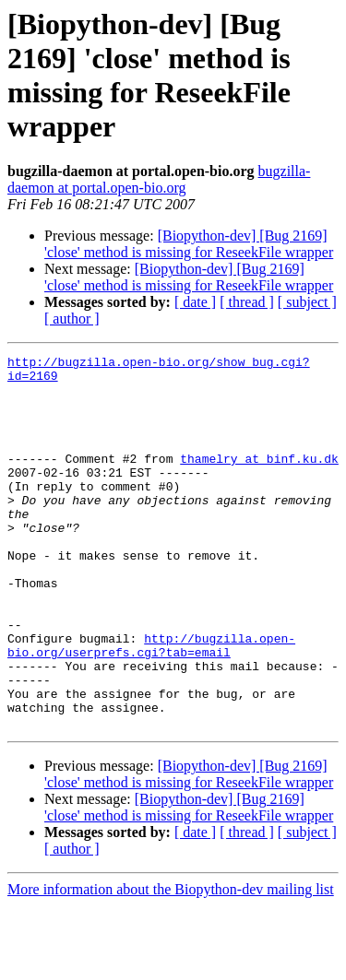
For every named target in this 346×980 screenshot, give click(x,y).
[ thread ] (247, 302)
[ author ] (72, 319)
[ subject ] (307, 302)
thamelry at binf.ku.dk (259, 480)
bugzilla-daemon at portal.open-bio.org (159, 179)
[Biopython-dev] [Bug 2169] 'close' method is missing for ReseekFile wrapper (189, 244)
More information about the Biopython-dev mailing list (171, 964)
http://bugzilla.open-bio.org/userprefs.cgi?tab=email (151, 704)
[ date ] (195, 302)
